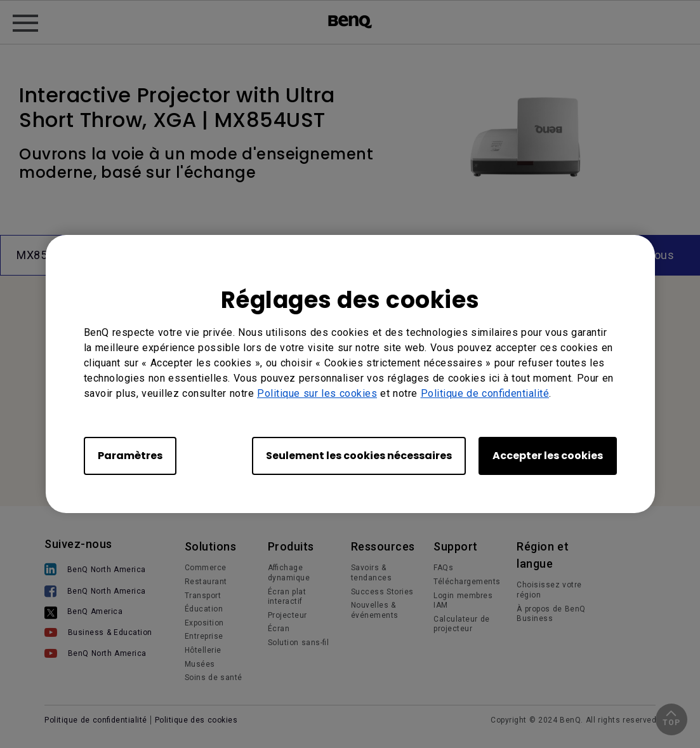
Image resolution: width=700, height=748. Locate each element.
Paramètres (130, 456)
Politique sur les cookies (317, 393)
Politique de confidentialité (485, 393)
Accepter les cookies (548, 456)
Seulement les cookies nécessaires (359, 456)
